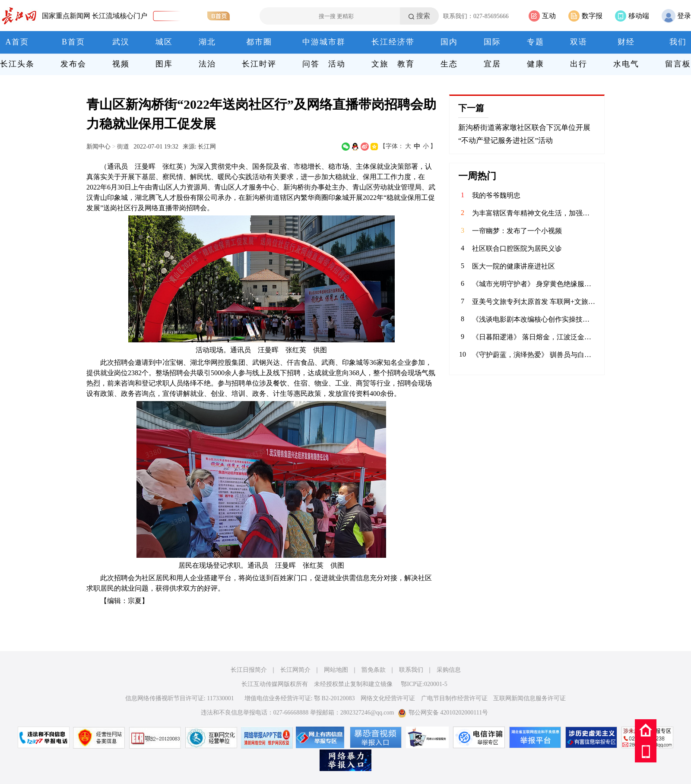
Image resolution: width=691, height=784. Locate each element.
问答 (311, 64)
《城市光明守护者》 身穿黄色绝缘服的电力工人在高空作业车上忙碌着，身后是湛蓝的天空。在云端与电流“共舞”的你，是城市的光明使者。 (534, 284)
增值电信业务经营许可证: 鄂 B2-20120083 (300, 698)
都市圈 (259, 42)
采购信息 (449, 670)
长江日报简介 (249, 670)
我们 (678, 42)
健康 (536, 64)
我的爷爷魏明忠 (496, 195)
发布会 (73, 64)
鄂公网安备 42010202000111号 (443, 713)
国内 (449, 42)
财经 (626, 42)
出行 (579, 64)
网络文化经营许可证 (388, 698)
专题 (536, 42)
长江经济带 (393, 42)
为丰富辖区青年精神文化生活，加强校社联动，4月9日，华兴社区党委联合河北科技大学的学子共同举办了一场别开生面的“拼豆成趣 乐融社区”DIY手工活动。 (534, 213)
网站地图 (336, 670)
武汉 (121, 42)
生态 (449, 64)
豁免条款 (374, 670)
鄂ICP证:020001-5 (424, 684)
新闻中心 (98, 146)
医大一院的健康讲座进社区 (513, 266)
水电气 (626, 64)
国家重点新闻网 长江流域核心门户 (95, 16)
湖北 (207, 42)
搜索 (423, 16)
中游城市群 (324, 42)
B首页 (73, 42)
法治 (207, 64)
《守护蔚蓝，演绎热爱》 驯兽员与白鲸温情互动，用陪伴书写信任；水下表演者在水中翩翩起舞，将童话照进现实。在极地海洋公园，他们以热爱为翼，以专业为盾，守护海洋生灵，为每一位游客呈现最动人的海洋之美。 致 (534, 355)
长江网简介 (295, 670)
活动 (337, 64)
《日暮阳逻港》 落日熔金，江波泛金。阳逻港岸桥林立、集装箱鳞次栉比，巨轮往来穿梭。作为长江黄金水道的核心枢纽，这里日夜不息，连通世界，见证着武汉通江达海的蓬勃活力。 (534, 337)
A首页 (17, 42)
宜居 (492, 64)
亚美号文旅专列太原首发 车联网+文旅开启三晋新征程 (534, 302)
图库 (164, 64)
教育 (406, 64)
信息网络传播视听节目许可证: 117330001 (180, 698)
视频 (121, 64)
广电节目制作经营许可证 (454, 698)
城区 (164, 42)
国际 (492, 42)
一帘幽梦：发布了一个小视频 (517, 231)
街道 (123, 146)
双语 (579, 42)
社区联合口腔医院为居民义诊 (517, 248)
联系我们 (411, 670)
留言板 (678, 64)
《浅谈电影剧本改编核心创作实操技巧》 (534, 319)
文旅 (380, 64)
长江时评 (259, 64)
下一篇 (471, 108)
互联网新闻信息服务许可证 (529, 698)
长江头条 (17, 64)
